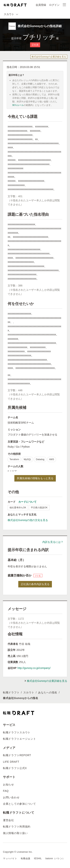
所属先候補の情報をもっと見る (35, 478)
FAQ (6, 791)
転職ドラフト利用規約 (17, 827)
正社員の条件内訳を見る (35, 584)
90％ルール (18, 105)
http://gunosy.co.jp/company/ (34, 668)
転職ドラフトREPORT (17, 755)
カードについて (27, 502)
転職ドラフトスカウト (17, 732)
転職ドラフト (11, 692)
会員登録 (41, 5)
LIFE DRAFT (11, 762)
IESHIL (38, 858)
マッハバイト (10, 858)
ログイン (54, 5)
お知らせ (8, 785)
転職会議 (26, 858)
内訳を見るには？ (53, 542)
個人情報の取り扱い (15, 833)
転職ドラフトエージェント (19, 739)
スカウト (29, 692)
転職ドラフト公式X (15, 768)
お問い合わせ (11, 797)
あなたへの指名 (48, 692)
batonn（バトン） (55, 858)
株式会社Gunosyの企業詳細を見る (49, 57)
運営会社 (8, 820)
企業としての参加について (19, 804)
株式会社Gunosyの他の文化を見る (28, 520)
